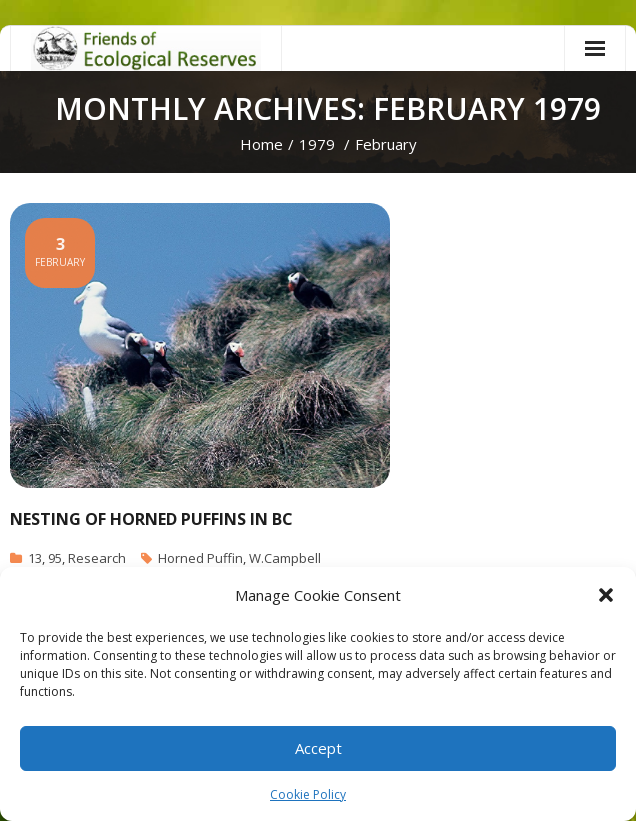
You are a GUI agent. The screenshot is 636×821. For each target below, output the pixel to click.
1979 (317, 144)
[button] (606, 595)
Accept (318, 748)
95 (55, 558)
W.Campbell (285, 558)
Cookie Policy (308, 794)
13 (35, 558)
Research (97, 558)
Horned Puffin (200, 558)
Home (261, 144)
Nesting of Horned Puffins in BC (151, 519)
